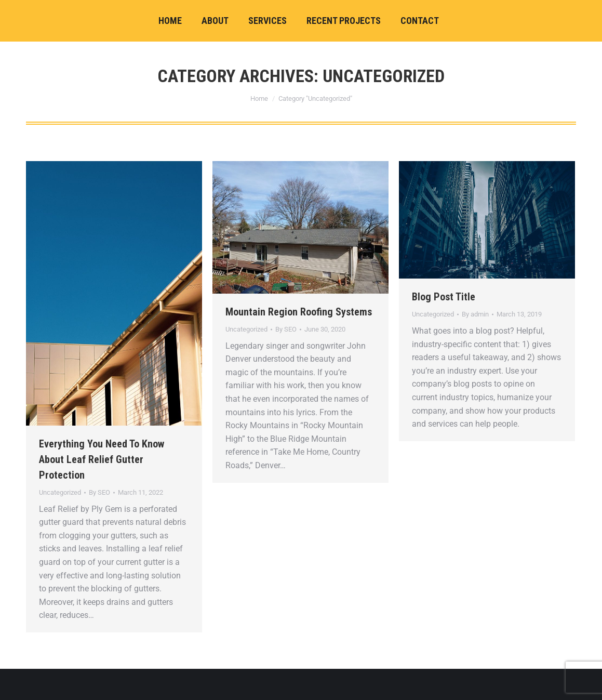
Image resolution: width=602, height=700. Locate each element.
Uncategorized (60, 492)
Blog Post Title (444, 297)
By (99, 492)
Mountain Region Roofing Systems (299, 312)
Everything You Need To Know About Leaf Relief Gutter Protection (102, 459)
